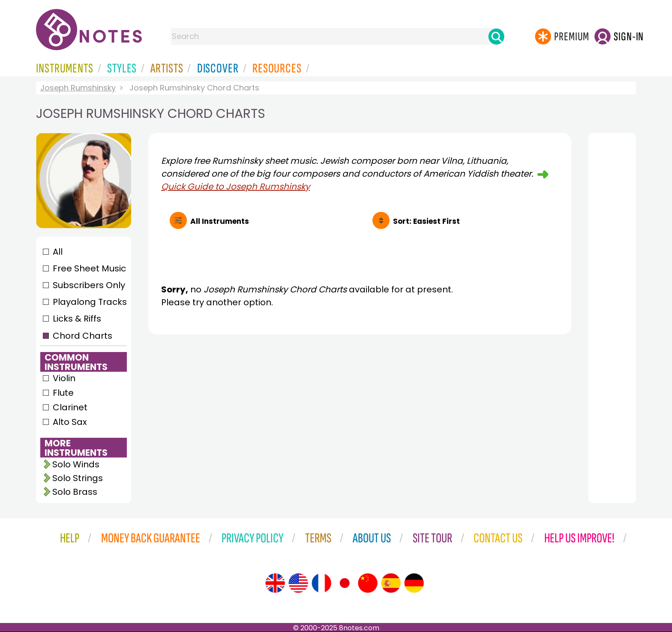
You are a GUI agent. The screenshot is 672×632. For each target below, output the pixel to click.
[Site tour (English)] (275, 583)
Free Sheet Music (89, 268)
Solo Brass (75, 492)
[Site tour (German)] (414, 583)
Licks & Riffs (77, 319)
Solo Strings (78, 478)
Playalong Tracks (90, 302)
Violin (64, 378)
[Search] (496, 36)
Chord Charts (82, 336)
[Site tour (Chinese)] (368, 583)
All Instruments (220, 221)
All (58, 252)
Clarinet (70, 407)
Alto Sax (70, 422)
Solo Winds (76, 464)
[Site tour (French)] (321, 583)
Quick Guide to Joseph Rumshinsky (235, 187)
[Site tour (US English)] (298, 583)
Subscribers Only (89, 285)
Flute (63, 393)
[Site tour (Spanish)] (391, 583)
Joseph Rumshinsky (78, 88)
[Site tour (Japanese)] (345, 583)
